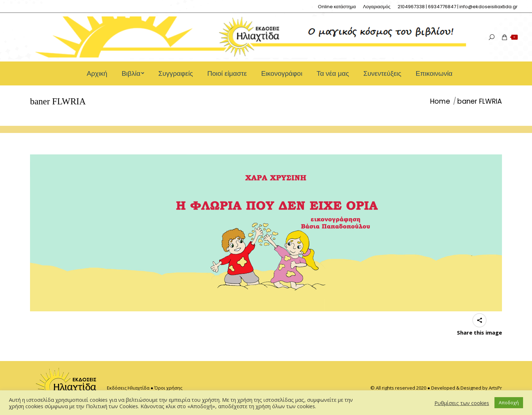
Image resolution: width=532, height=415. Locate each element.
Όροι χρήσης (168, 388)
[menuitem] (337, 7)
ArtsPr (495, 388)
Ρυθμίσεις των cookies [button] (462, 403)
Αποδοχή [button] (509, 402)
